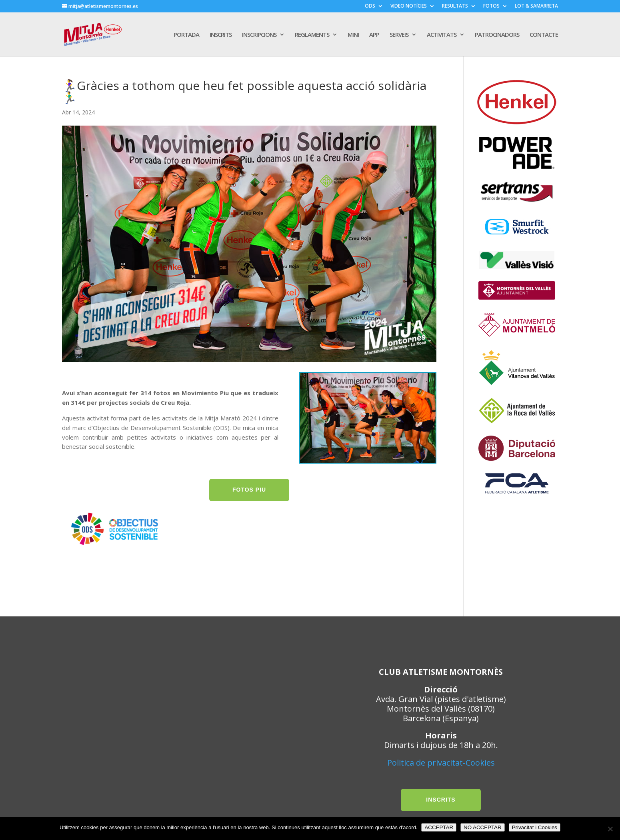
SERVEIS (399, 35)
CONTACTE (544, 35)
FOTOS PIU (249, 490)
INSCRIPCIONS (259, 35)
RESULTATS (455, 6)
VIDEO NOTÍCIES (409, 6)
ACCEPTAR (439, 827)
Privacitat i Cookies (535, 827)
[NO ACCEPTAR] (610, 829)
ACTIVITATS (442, 35)
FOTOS (491, 6)
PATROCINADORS (497, 35)
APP (374, 35)
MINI (353, 35)
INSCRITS (221, 35)
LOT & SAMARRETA (536, 6)
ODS (370, 6)
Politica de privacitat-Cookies (441, 763)
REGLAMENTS (312, 35)
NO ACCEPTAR (483, 827)
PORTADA (186, 35)
